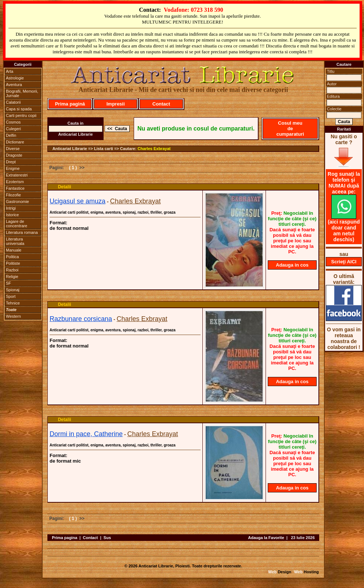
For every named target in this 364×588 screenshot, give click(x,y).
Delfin (11, 135)
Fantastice (15, 188)
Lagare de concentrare (17, 224)
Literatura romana (22, 232)
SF (8, 283)
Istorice (12, 215)
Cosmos (13, 122)
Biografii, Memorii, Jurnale (22, 93)
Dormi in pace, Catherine (86, 434)
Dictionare (15, 142)
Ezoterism (15, 182)
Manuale (14, 250)
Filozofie (13, 195)
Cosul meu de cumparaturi (290, 129)
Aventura (14, 85)
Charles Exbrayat (154, 149)
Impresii (116, 104)
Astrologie (15, 78)
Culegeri (13, 129)
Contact (161, 104)
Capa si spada (19, 109)
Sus (107, 538)
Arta (10, 71)
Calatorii (13, 102)
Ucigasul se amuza (78, 201)
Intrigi (11, 208)
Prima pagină (70, 104)
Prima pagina (64, 538)
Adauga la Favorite (266, 538)
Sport (11, 296)
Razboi (12, 270)
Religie (12, 277)
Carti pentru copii (21, 115)
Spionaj (13, 290)
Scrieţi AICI (344, 262)
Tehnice (13, 303)
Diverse (13, 149)
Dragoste (14, 155)
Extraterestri (17, 175)
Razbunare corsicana (81, 319)
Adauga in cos (292, 265)
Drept (11, 162)
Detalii (65, 187)
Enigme (13, 168)
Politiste (13, 263)
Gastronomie (17, 202)
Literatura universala (15, 241)
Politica (12, 257)
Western (13, 316)
